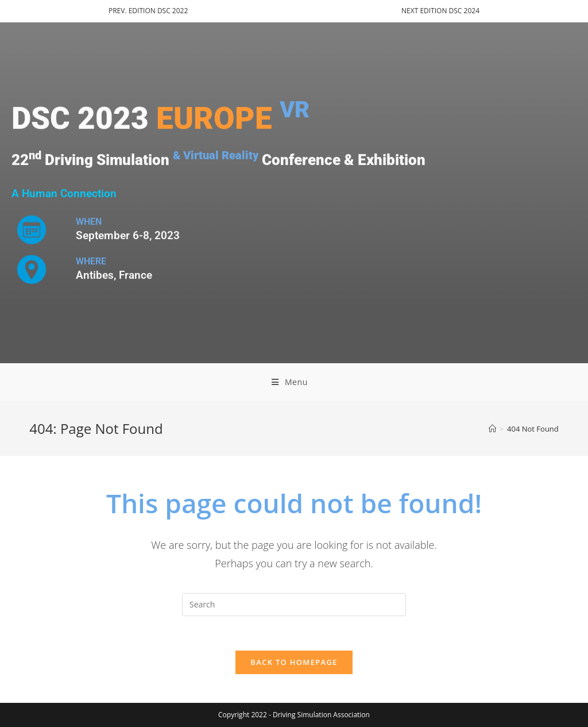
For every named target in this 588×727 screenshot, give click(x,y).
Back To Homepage (294, 662)
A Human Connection (64, 194)
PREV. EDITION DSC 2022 (148, 11)
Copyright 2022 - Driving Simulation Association (294, 715)
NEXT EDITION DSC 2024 (440, 11)
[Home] (492, 429)
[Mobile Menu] (294, 382)
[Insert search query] (294, 605)
